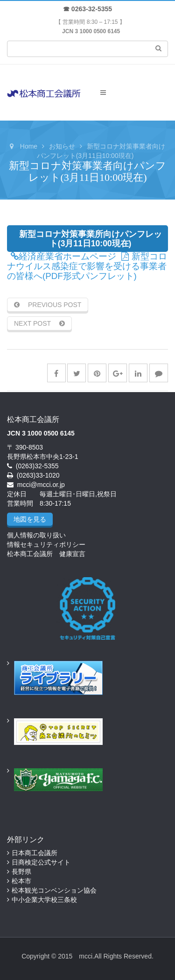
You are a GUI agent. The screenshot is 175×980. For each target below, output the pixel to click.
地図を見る (30, 519)
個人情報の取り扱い (36, 535)
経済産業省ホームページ (63, 256)
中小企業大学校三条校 (44, 900)
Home (29, 146)
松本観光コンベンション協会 (54, 890)
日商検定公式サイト (41, 862)
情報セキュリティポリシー (46, 544)
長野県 (21, 872)
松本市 (21, 881)
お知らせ (62, 146)
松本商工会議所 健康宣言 (46, 554)
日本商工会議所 (35, 853)
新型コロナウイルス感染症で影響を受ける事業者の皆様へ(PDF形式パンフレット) (87, 266)
